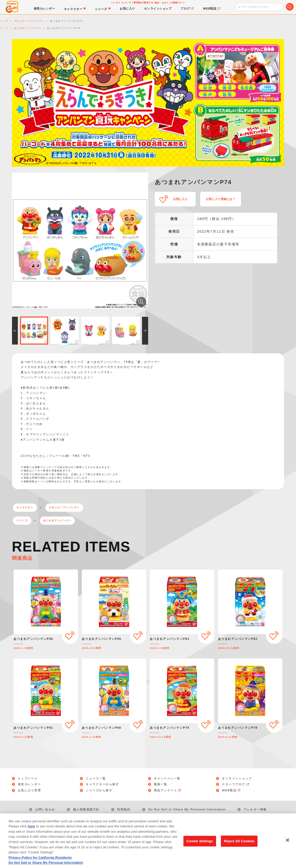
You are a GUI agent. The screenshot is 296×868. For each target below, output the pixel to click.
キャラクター (25, 507)
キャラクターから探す (102, 784)
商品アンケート (168, 790)
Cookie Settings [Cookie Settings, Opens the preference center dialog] (200, 848)
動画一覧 (161, 784)
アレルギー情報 (255, 809)
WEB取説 (231, 790)
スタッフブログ (236, 784)
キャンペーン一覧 (167, 778)
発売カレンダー (29, 784)
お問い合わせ (45, 809)
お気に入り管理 (29, 790)
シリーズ (22, 520)
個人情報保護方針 (86, 809)
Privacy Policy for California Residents (40, 864)
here (31, 833)
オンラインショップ (237, 778)
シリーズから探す (99, 790)
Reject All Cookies (239, 848)
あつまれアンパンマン (57, 520)
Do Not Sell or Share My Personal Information (187, 809)
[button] (15, 331)
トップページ (28, 778)
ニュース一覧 (96, 778)
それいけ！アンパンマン (64, 507)
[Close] (288, 847)
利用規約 (124, 809)
